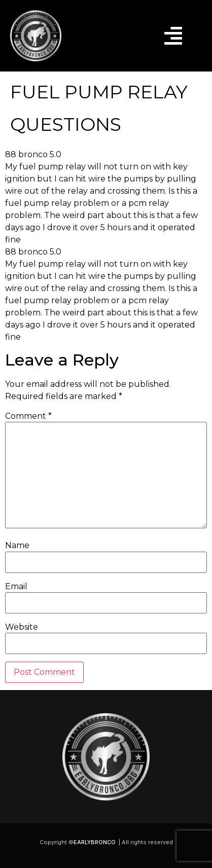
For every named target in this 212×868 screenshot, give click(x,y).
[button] (173, 36)
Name (17, 546)
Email (16, 587)
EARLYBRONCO (95, 842)
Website (22, 627)
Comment (28, 416)
